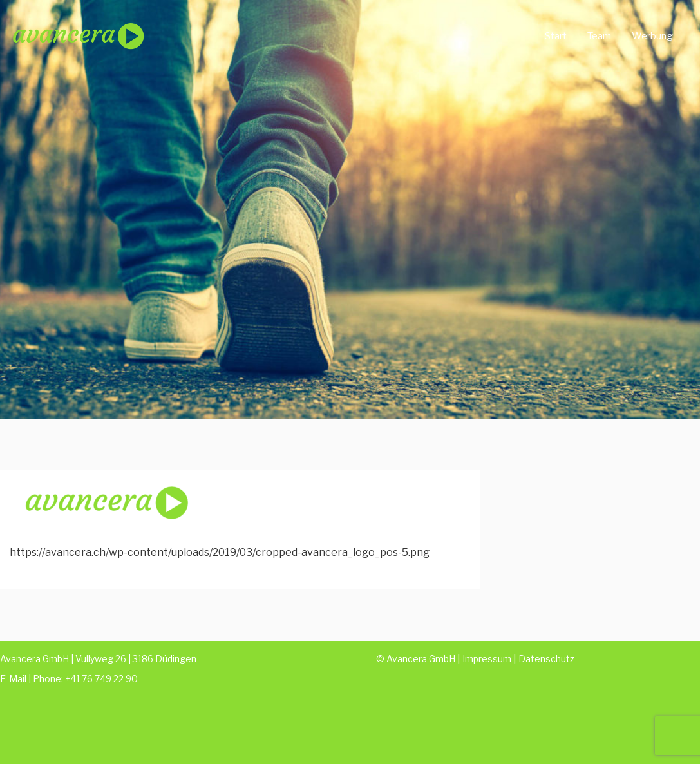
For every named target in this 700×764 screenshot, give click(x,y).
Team (599, 36)
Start (556, 36)
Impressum (487, 659)
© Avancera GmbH (416, 659)
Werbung (652, 36)
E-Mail (13, 679)
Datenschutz (546, 659)
